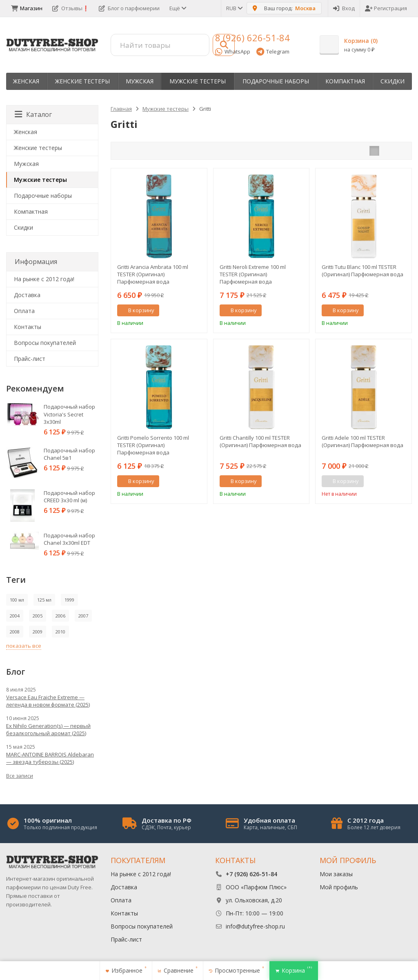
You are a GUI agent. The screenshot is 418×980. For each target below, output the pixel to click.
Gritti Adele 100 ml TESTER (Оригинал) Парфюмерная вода (362, 441)
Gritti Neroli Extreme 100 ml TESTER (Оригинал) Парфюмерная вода (253, 274)
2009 (38, 632)
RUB (234, 8)
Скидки (392, 81)
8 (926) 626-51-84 (252, 38)
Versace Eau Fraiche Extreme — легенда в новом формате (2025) (48, 701)
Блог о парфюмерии (129, 8)
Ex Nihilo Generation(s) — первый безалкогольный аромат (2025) (48, 729)
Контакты (28, 327)
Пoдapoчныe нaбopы (276, 81)
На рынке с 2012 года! (44, 279)
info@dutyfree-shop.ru (255, 926)
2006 (60, 616)
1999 (69, 600)
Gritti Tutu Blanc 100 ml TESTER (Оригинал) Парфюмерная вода (362, 271)
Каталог (33, 114)
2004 (15, 616)
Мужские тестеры (198, 81)
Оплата (24, 311)
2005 (38, 616)
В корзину (137, 310)
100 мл (17, 600)
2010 (60, 632)
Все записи (20, 776)
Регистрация (386, 8)
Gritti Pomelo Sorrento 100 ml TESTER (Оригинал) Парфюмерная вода (153, 445)
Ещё (177, 8)
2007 (83, 616)
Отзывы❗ (71, 8)
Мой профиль (339, 887)
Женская (26, 81)
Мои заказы (336, 874)
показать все (24, 646)
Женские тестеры (82, 81)
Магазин (27, 8)
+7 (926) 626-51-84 (251, 874)
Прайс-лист (30, 359)
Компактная (345, 81)
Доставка (27, 295)
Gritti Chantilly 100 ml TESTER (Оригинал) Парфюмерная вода (260, 441)
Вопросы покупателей (45, 343)
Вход (344, 8)
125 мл (44, 600)
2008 (15, 632)
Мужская (140, 81)
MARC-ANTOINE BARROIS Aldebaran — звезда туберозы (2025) (50, 758)
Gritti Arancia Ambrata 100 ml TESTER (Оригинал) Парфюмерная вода (153, 274)
